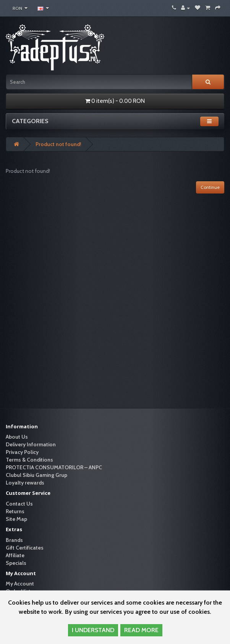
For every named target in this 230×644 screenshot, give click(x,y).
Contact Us (19, 504)
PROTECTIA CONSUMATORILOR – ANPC (54, 467)
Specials (16, 563)
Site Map (16, 519)
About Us (17, 437)
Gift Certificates (25, 548)
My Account (20, 584)
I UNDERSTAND (93, 630)
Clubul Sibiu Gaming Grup (36, 475)
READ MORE (141, 630)
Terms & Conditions (29, 460)
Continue (210, 187)
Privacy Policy (22, 452)
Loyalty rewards (25, 483)
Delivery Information (31, 444)
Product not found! (58, 144)
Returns (15, 511)
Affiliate (15, 555)
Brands (14, 540)
